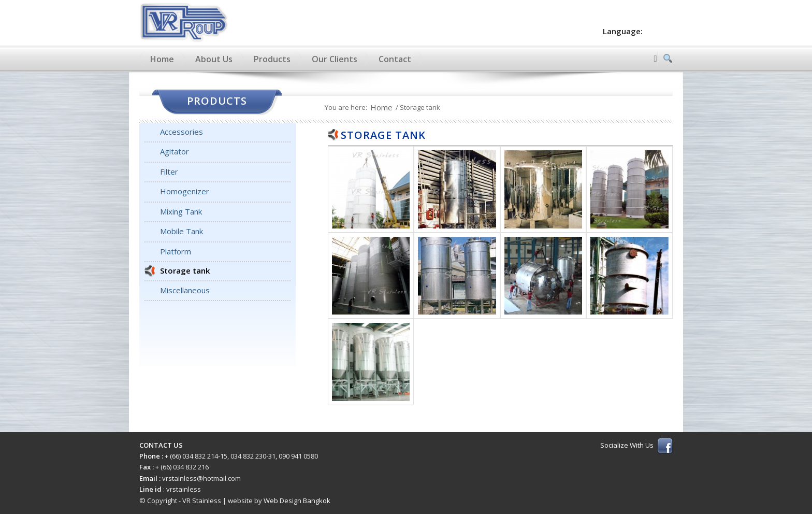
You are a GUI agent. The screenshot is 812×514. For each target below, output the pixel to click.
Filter (169, 172)
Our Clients (335, 59)
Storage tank (185, 270)
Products (272, 59)
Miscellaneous (185, 290)
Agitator (175, 151)
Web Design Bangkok (297, 501)
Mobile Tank (182, 231)
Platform (176, 251)
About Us (214, 59)
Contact (395, 59)
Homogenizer (185, 191)
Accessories (182, 132)
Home (162, 59)
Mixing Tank (181, 211)
